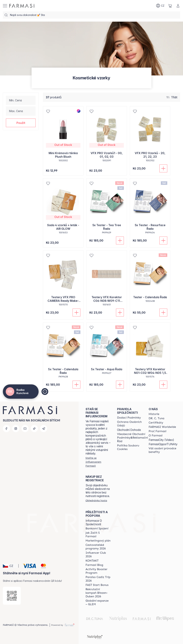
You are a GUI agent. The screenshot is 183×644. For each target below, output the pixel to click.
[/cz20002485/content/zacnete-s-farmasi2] (98, 535)
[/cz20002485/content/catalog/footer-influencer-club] (98, 555)
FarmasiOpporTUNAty (163, 444)
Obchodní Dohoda (129, 430)
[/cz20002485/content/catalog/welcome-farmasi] (163, 450)
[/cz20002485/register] (98, 462)
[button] (21, 123)
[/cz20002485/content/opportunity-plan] (98, 541)
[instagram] (16, 429)
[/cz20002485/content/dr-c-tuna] (157, 418)
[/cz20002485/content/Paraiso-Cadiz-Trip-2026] (98, 579)
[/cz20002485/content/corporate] (162, 427)
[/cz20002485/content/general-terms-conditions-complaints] (132, 438)
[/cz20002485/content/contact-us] (92, 561)
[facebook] (6, 429)
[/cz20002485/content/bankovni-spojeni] (97, 529)
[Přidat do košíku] (163, 168)
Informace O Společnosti (94, 522)
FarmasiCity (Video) (161, 440)
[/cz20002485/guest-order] (96, 500)
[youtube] (25, 429)
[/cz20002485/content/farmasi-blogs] (94, 565)
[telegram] (44, 429)
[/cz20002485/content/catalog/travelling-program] (98, 547)
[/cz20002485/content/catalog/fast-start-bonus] (97, 585)
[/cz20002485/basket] (170, 6)
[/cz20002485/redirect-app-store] (12, 596)
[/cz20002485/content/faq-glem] (98, 603)
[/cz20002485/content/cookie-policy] (132, 447)
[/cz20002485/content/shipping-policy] (129, 418)
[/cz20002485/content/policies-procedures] (132, 424)
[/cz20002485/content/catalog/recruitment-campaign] (98, 593)
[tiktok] (34, 429)
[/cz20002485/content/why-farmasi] (158, 431)
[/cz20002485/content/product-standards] (156, 423)
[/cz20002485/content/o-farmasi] (156, 436)
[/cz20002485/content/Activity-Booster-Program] (98, 571)
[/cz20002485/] (22, 6)
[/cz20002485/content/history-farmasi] (154, 414)
